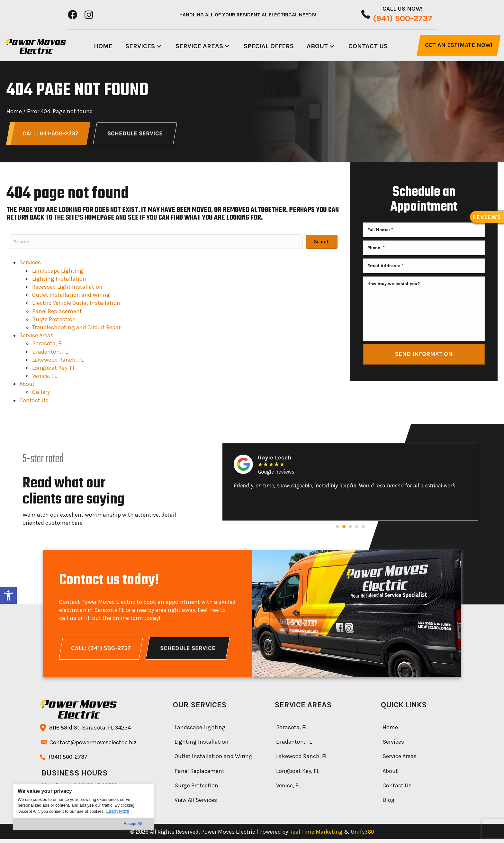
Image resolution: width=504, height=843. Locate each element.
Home (14, 111)
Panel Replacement (57, 313)
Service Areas (36, 337)
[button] (8, 595)
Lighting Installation (59, 281)
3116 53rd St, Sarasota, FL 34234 (90, 732)
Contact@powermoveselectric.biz (93, 746)
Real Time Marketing (316, 836)
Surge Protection (54, 321)
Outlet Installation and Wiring (71, 297)
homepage (99, 220)
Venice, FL (45, 378)
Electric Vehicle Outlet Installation (76, 305)
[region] (84, 807)
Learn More (118, 811)
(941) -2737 (68, 761)
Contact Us (34, 402)
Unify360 (362, 836)
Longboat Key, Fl (53, 370)
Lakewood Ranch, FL (58, 362)
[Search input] (156, 244)
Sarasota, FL (48, 345)
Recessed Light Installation (67, 289)
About (27, 386)
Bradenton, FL (50, 353)
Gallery (41, 394)
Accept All (133, 824)
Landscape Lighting (58, 273)
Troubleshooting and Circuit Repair (77, 329)
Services (30, 264)
